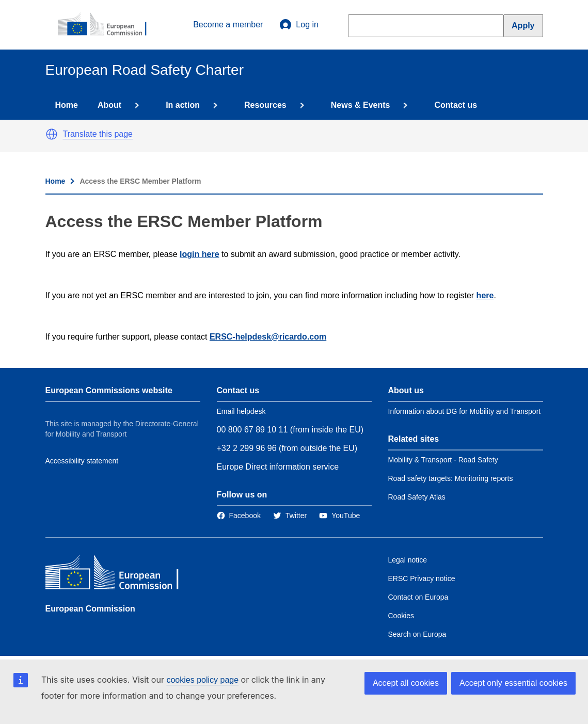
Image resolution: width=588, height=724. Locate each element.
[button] (52, 134)
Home (67, 105)
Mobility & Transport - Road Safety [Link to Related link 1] (443, 460)
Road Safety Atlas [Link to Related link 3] (417, 497)
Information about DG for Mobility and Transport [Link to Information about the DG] (465, 411)
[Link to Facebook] (239, 516)
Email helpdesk (241, 411)
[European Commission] (108, 25)
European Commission (90, 609)
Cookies (401, 616)
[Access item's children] (135, 105)
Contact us (456, 105)
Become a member (228, 25)
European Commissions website (109, 390)
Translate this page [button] (98, 134)
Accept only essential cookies (513, 683)
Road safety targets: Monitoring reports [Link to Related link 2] (451, 478)
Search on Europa (417, 634)
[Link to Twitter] (290, 516)
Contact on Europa (418, 597)
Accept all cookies (406, 683)
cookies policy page (202, 680)
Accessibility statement (82, 461)
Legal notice (408, 560)
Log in (299, 25)
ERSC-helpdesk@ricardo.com (268, 337)
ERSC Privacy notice (422, 578)
